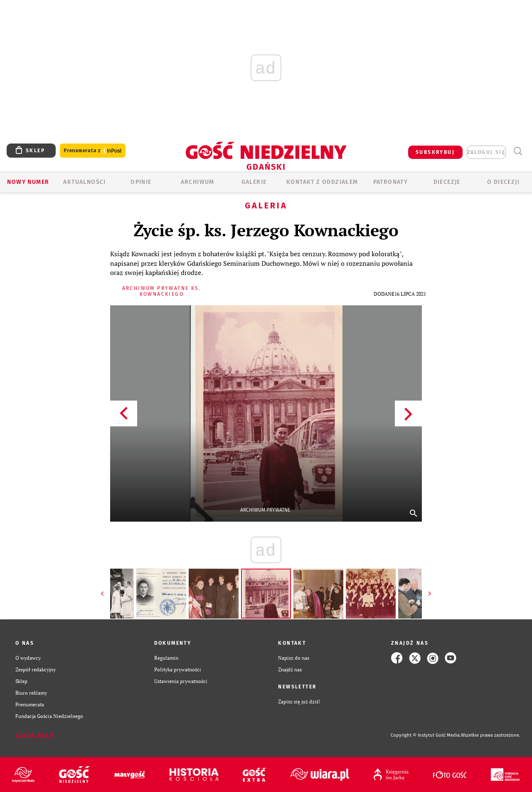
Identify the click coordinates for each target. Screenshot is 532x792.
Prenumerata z (93, 151)
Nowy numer (28, 182)
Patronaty (391, 182)
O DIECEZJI (503, 182)
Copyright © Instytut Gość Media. (426, 735)
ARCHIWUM (198, 182)
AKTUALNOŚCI (84, 182)
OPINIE (141, 182)
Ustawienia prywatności (181, 681)
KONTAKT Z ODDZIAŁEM (322, 182)
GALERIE (254, 182)
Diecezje (447, 182)
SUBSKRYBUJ (435, 152)
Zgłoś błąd (34, 735)
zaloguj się (486, 152)
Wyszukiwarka (518, 151)
